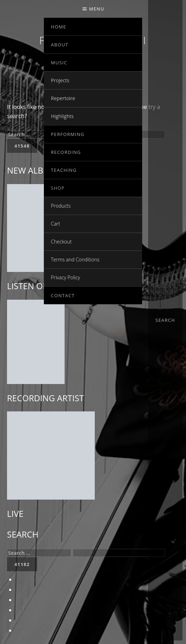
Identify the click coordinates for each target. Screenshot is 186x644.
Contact (63, 295)
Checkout (61, 242)
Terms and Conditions (75, 259)
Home (59, 27)
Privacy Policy (65, 277)
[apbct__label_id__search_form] (119, 553)
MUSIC (59, 63)
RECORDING (66, 152)
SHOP (58, 188)
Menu (97, 9)
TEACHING (64, 170)
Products (61, 206)
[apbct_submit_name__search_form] (22, 564)
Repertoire (63, 98)
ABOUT (60, 45)
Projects (60, 80)
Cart (55, 224)
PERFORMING (68, 134)
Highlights (62, 116)
